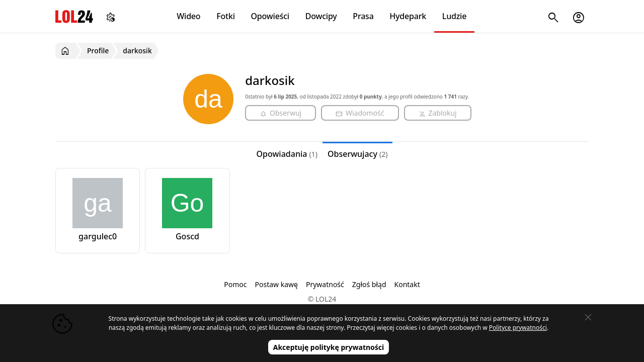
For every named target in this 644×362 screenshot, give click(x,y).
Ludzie (454, 16)
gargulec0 (98, 236)
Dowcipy (321, 16)
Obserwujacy (358, 154)
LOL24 (74, 16)
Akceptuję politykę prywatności (329, 347)
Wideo (188, 16)
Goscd (187, 236)
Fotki (226, 16)
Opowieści (270, 16)
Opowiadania (287, 154)
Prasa (363, 16)
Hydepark (408, 16)
